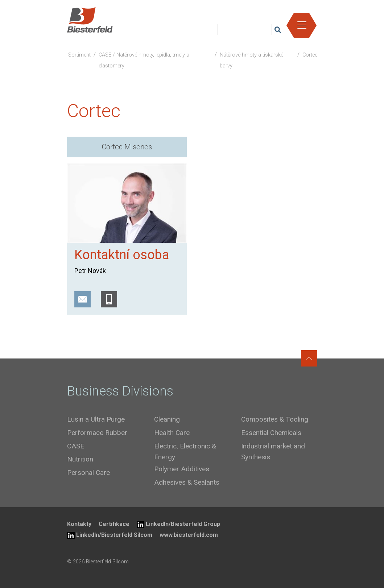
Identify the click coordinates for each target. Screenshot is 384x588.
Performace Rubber (97, 433)
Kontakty (79, 524)
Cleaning (167, 419)
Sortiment (79, 55)
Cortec (310, 55)
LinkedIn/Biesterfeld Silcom (110, 535)
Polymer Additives (182, 469)
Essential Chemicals (271, 433)
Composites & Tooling (275, 419)
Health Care (172, 433)
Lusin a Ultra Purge (96, 419)
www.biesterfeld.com (189, 535)
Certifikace (114, 524)
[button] (302, 23)
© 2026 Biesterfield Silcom (98, 562)
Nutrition (80, 459)
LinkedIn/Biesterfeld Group (178, 524)
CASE (76, 446)
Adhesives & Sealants (187, 482)
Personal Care (88, 473)
